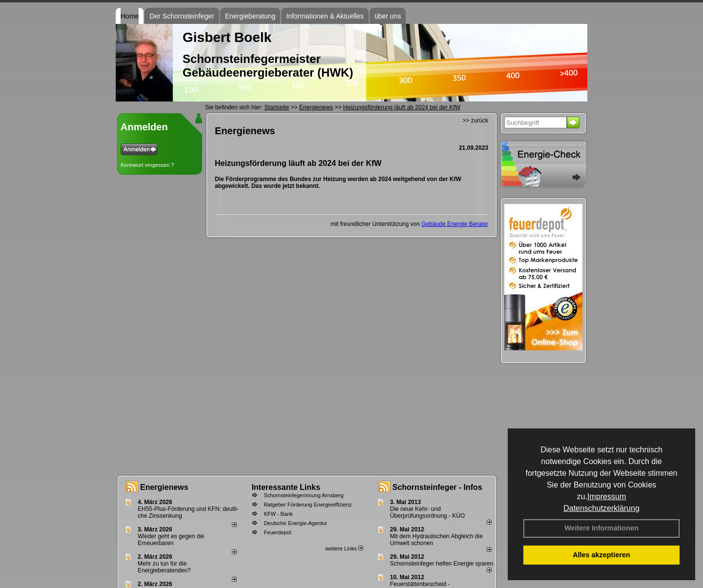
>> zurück (475, 121)
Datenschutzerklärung (601, 508)
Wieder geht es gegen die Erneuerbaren (171, 540)
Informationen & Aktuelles (325, 16)
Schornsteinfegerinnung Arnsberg (303, 495)
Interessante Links (286, 487)
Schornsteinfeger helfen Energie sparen (442, 564)
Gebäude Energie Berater (455, 224)
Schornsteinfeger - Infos (437, 487)
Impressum (607, 497)
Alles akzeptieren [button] (601, 555)
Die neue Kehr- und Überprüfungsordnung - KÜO (427, 512)
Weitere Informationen (601, 528)
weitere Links (344, 548)
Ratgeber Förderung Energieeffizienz (308, 505)
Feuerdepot (277, 532)
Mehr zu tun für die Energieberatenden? (164, 567)
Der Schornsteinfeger (182, 16)
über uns (388, 16)
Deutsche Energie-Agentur (295, 523)
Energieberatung (250, 16)
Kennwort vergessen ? (147, 165)
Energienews (164, 487)
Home (130, 16)
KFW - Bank (278, 514)
